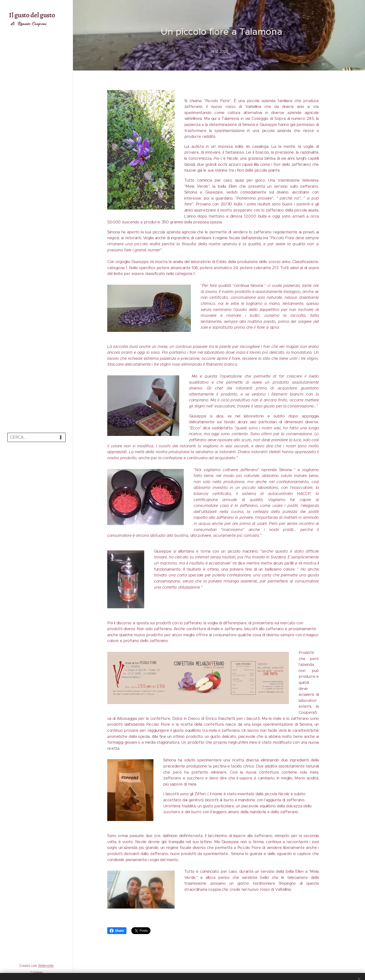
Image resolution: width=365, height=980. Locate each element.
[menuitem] (36, 460)
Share (117, 931)
